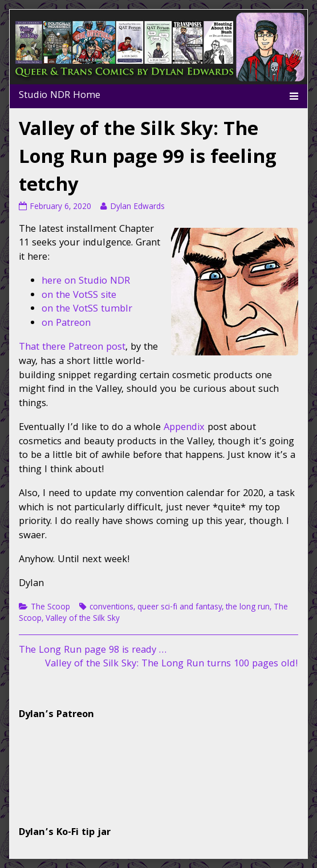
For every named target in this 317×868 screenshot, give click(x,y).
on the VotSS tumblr (87, 310)
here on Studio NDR (86, 282)
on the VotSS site (79, 296)
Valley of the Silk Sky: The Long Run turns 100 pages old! (172, 664)
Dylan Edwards (137, 207)
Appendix (184, 428)
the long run (248, 608)
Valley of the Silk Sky (83, 619)
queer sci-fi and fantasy (180, 608)
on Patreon (66, 324)
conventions (111, 608)
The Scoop (50, 608)
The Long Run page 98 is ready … (93, 651)
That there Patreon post (72, 348)
